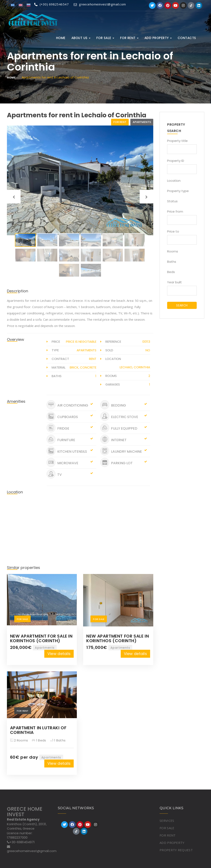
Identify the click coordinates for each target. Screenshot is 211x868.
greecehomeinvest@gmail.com (100, 4)
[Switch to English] (21, 5)
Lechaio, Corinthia (135, 367)
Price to (173, 231)
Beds (171, 272)
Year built (174, 282)
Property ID (176, 161)
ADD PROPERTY (158, 38)
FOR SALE (105, 38)
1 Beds (39, 740)
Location (174, 181)
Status (172, 201)
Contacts (187, 38)
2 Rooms (19, 740)
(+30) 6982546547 (52, 4)
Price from (175, 211)
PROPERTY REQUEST (176, 850)
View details (59, 654)
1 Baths (58, 740)
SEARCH (182, 305)
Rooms (173, 251)
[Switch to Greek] (13, 5)
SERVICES (167, 821)
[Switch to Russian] (29, 5)
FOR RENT (129, 38)
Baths (172, 262)
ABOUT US (81, 38)
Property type (178, 191)
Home (61, 38)
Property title (177, 141)
